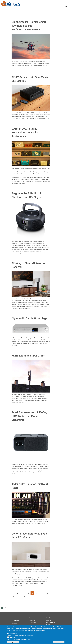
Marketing (13, 637)
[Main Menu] (67, 6)
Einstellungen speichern (13, 642)
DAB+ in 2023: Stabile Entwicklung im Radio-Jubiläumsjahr (25, 132)
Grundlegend (13, 633)
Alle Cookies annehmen (58, 642)
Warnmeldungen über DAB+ (28, 356)
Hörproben (14, 623)
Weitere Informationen (41, 630)
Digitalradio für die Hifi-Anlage (29, 318)
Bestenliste (49, 618)
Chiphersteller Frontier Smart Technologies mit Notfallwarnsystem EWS (29, 26)
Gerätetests (15, 618)
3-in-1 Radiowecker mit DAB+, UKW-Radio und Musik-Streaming (29, 416)
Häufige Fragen (16, 620)
